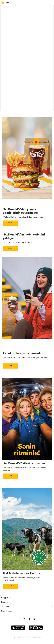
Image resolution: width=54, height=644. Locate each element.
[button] (27, 598)
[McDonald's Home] (3, 3)
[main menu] (7, 3)
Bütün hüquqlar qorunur (34, 637)
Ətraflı (10, 223)
